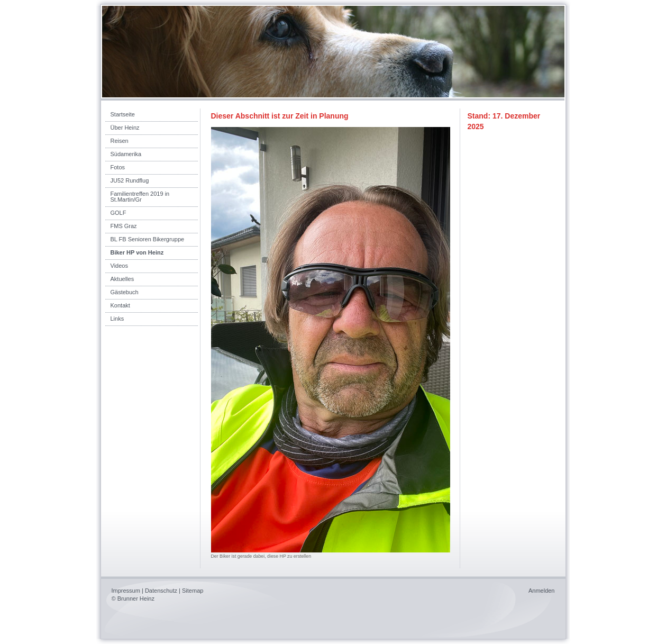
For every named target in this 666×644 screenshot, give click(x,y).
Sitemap (193, 591)
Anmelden (542, 591)
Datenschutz (161, 591)
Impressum (126, 591)
